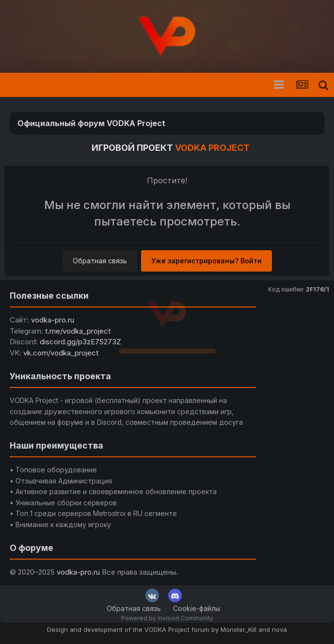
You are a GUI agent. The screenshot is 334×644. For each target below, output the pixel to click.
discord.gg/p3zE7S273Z (80, 342)
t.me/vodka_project (78, 331)
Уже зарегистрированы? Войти (207, 261)
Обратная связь (100, 261)
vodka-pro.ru (53, 320)
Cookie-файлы (197, 608)
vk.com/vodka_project (61, 353)
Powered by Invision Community (167, 618)
